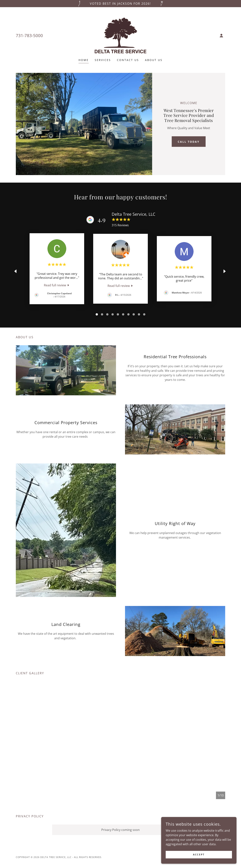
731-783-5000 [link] (29, 35)
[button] (221, 36)
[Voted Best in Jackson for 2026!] (120, 4)
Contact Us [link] (128, 60)
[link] (120, 35)
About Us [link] (154, 60)
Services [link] (103, 60)
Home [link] (84, 60)
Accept (199, 855)
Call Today (189, 142)
